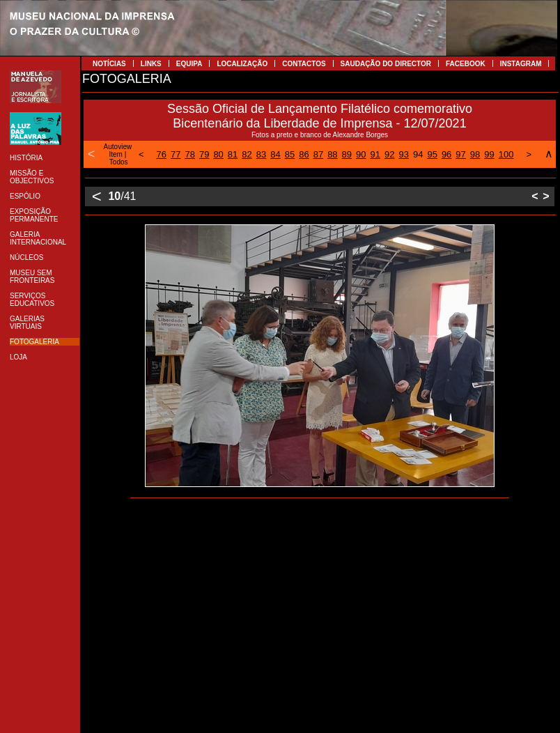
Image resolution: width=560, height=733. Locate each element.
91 (375, 154)
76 (162, 154)
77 (176, 154)
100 (506, 154)
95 (432, 154)
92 (389, 154)
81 (233, 154)
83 (261, 154)
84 (275, 154)
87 (318, 154)
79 (204, 154)
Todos (119, 162)
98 (475, 154)
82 (247, 154)
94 (418, 154)
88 (332, 154)
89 (347, 154)
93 (403, 154)
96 (446, 154)
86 (304, 154)
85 (290, 154)
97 (460, 154)
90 (361, 154)
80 (218, 154)
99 (489, 154)
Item (115, 154)
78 (189, 154)
